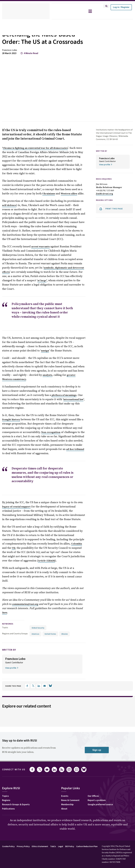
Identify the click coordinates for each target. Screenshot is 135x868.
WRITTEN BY (102, 158)
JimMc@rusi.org (104, 201)
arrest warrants (40, 250)
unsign (33, 350)
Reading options (106, 207)
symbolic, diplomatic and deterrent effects (44, 271)
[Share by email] (47, 680)
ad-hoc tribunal (57, 444)
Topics (5, 622)
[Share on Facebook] (30, 680)
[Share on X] (36, 680)
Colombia (45, 539)
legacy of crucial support (16, 502)
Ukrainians (32, 197)
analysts (46, 374)
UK (62, 539)
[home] (26, 11)
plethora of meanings (46, 394)
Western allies (51, 197)
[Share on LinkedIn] (42, 680)
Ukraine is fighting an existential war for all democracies (34, 156)
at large (17, 284)
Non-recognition (29, 427)
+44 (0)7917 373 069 (106, 198)
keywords (9, 618)
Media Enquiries (105, 186)
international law (52, 399)
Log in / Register (121, 7)
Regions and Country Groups (15, 628)
